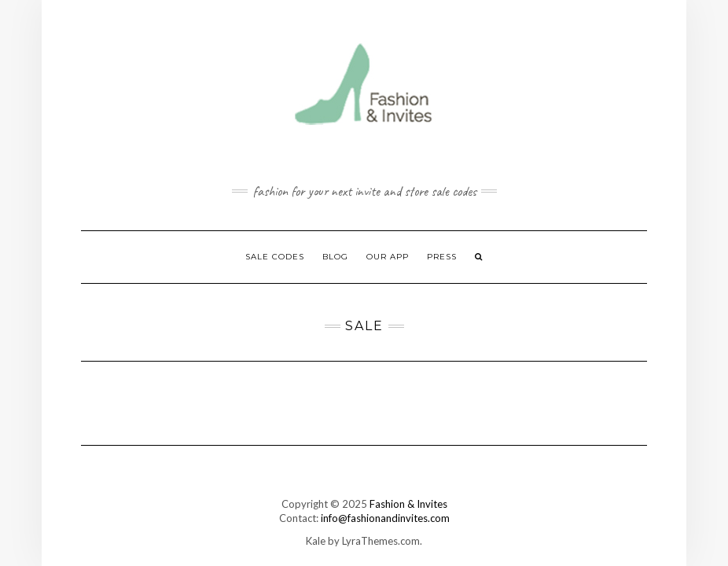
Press (442, 257)
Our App (388, 257)
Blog (335, 257)
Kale (316, 541)
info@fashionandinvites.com (385, 518)
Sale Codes (275, 257)
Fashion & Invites (408, 504)
